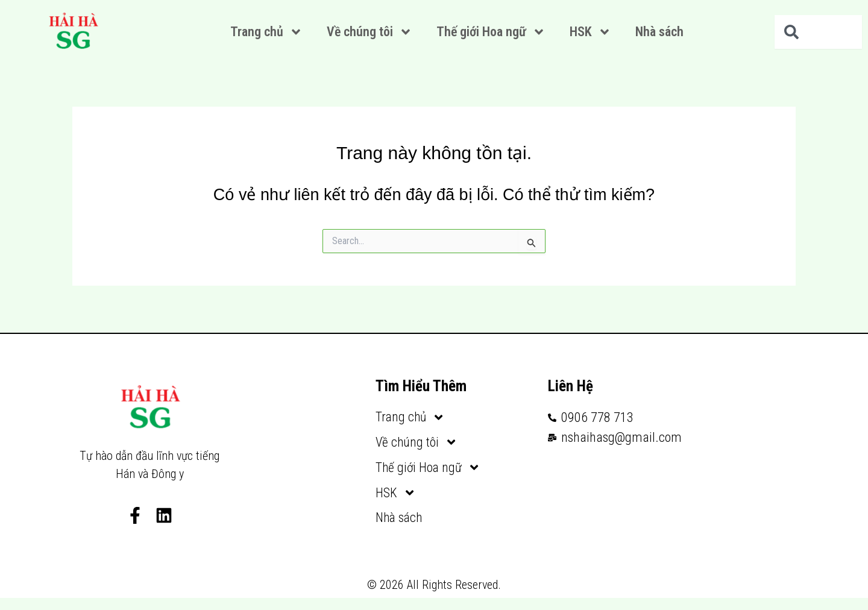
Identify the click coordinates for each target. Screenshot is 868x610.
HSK (590, 32)
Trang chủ (266, 32)
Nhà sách (659, 32)
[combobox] (818, 32)
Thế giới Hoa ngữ (491, 32)
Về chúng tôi (370, 32)
